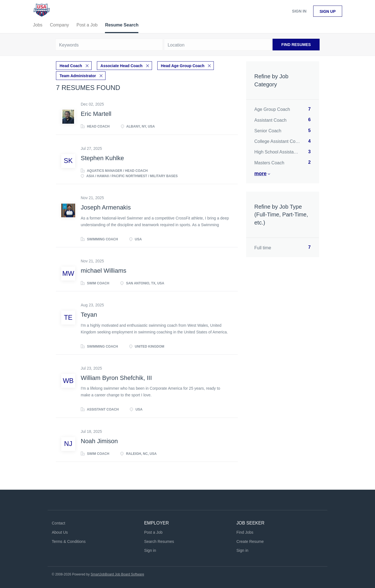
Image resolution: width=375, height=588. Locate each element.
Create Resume (250, 541)
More (261, 174)
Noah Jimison (99, 441)
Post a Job (153, 532)
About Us (60, 532)
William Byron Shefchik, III (116, 378)
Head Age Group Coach (183, 66)
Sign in (299, 11)
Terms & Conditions (69, 541)
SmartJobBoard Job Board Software (117, 574)
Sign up (328, 11)
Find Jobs (245, 532)
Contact (58, 523)
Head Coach (71, 66)
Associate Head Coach (122, 66)
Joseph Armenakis (106, 207)
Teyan (89, 315)
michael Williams (104, 271)
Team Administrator (78, 76)
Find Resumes (296, 45)
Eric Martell (96, 114)
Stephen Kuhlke (102, 158)
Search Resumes (159, 541)
